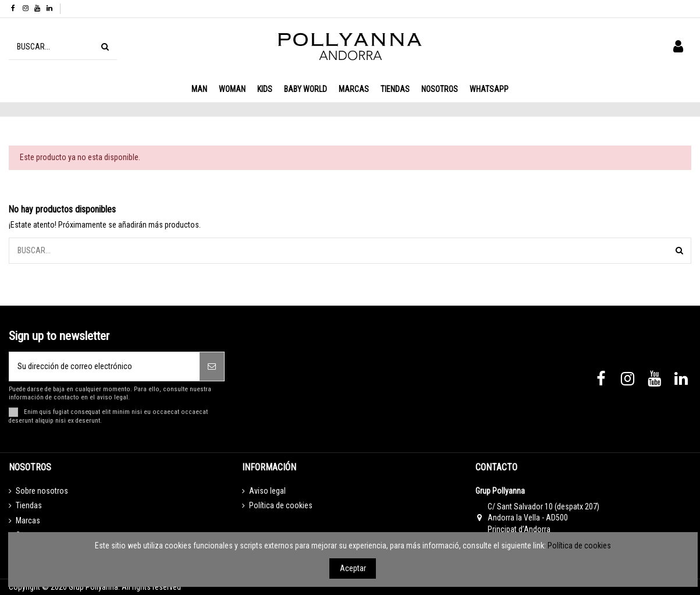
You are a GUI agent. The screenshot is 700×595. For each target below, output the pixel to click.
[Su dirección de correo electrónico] (104, 366)
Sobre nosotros (42, 491)
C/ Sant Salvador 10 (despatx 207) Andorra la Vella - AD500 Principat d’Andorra (543, 518)
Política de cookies (281, 505)
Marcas (28, 520)
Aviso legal (267, 491)
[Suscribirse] (212, 366)
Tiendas (29, 505)
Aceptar (353, 568)
